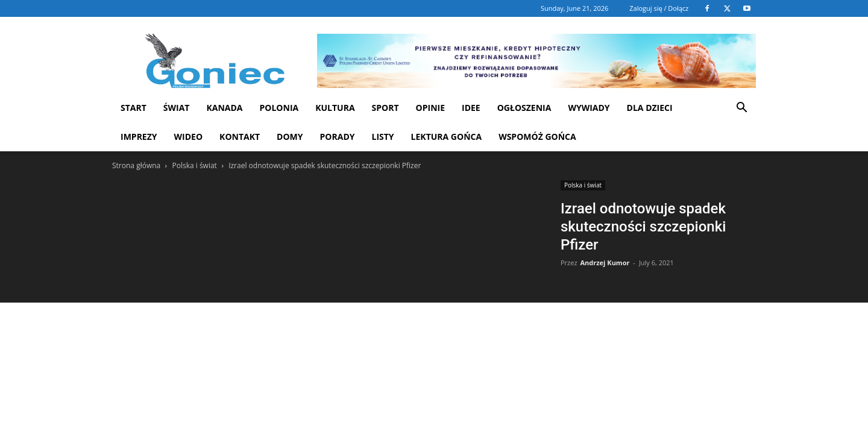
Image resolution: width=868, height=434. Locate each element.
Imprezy (139, 137)
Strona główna (136, 165)
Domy (290, 137)
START (134, 108)
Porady (338, 137)
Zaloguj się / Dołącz (659, 8)
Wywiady (589, 108)
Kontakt (240, 137)
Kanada (224, 108)
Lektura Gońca (447, 137)
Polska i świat (194, 165)
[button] (741, 109)
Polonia (279, 108)
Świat (177, 108)
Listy (382, 137)
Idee (471, 108)
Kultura (335, 108)
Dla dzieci (650, 108)
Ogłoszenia (524, 108)
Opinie (430, 108)
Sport (385, 108)
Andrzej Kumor (605, 263)
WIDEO (189, 137)
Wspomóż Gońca (537, 137)
